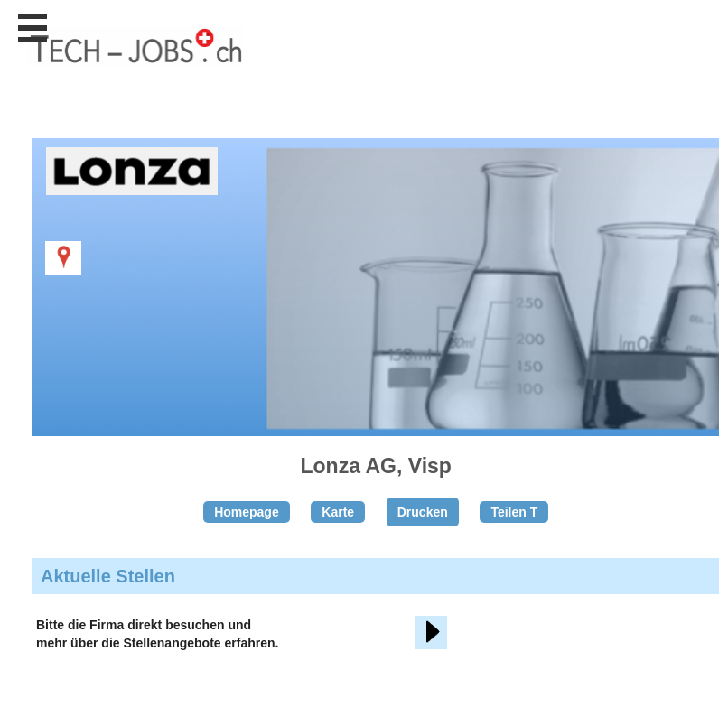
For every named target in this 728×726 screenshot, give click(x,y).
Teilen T (514, 512)
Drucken (423, 512)
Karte (338, 512)
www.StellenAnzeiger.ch (135, 62)
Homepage (247, 512)
